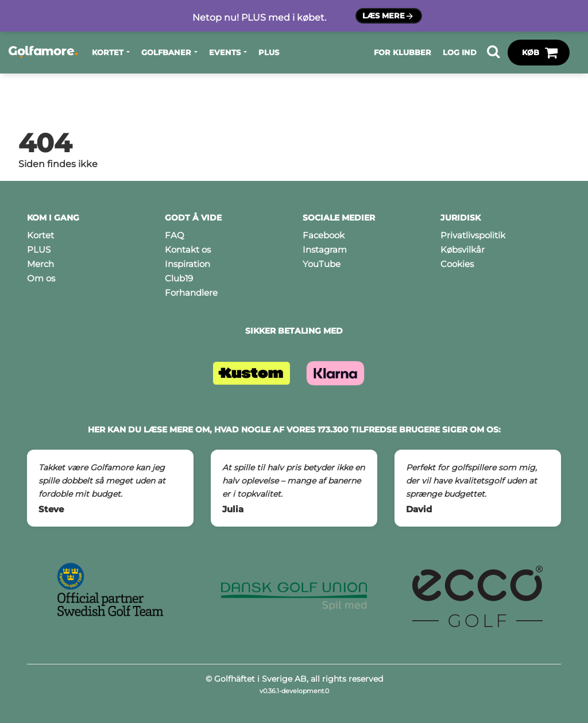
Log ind (460, 52)
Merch (40, 264)
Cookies (457, 264)
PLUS (269, 52)
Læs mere (389, 16)
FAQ (175, 235)
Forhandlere (191, 293)
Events (225, 52)
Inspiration (187, 264)
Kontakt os (188, 250)
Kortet (108, 52)
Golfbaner (166, 52)
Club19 (179, 278)
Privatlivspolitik (473, 235)
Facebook (324, 235)
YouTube (322, 264)
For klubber (403, 52)
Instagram (325, 250)
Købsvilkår (463, 250)
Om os (41, 278)
